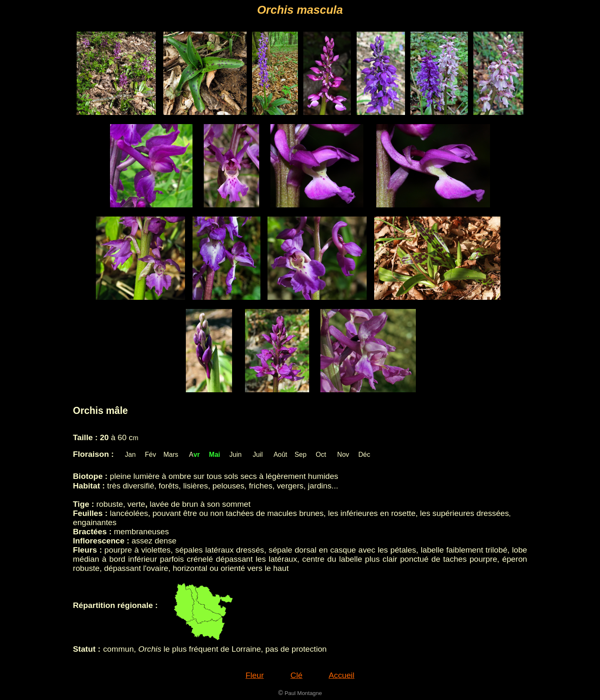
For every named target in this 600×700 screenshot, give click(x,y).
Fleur (255, 675)
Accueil (342, 675)
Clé (296, 675)
